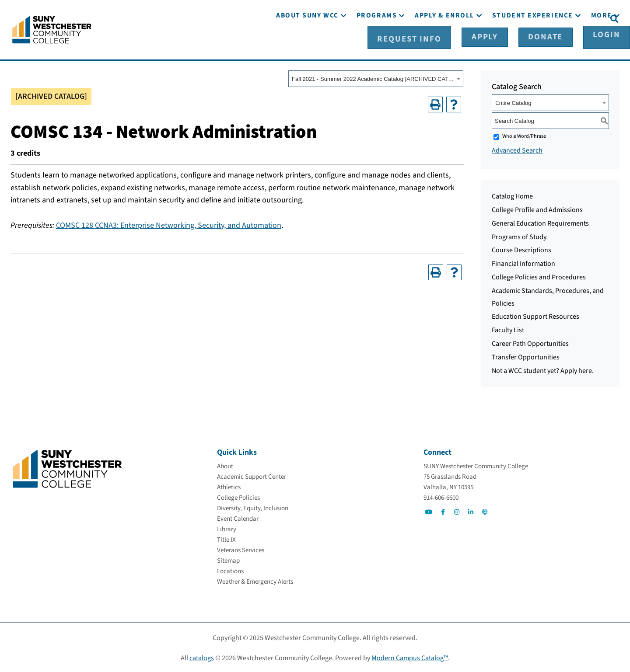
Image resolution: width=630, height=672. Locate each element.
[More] (602, 43)
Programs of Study (519, 235)
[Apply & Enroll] (444, 43)
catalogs (202, 657)
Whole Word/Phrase (524, 135)
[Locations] (230, 570)
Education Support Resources (535, 315)
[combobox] (376, 77)
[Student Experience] (533, 43)
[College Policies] (238, 496)
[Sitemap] (228, 559)
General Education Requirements (540, 222)
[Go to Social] (429, 511)
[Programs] (377, 43)
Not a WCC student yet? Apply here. (543, 369)
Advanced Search (517, 149)
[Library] (227, 528)
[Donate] (541, 18)
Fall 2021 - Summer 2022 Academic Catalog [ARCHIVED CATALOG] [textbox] (373, 78)
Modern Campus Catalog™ (410, 657)
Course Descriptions (521, 249)
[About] (225, 465)
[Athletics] (229, 486)
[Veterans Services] (241, 549)
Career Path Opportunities (530, 342)
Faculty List (508, 329)
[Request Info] (443, 18)
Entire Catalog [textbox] (513, 102)
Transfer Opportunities (526, 356)
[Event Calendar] (238, 517)
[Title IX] (226, 538)
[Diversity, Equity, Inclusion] (253, 507)
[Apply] (498, 18)
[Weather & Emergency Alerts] (255, 580)
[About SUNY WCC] (307, 43)
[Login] (585, 18)
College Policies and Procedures (539, 276)
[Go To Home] (52, 28)
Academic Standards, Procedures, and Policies (548, 296)
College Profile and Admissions (537, 209)
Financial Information (523, 262)
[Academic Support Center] (252, 475)
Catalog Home (512, 195)
